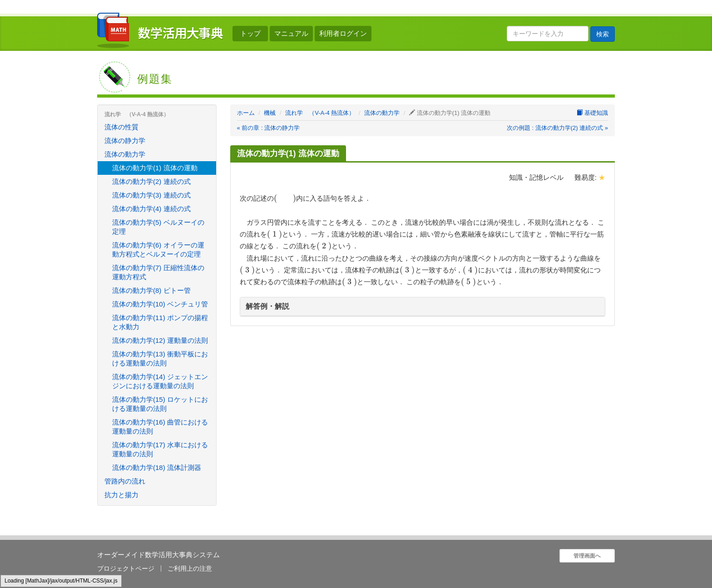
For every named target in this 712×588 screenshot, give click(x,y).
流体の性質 (121, 127)
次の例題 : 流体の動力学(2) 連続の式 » (557, 128)
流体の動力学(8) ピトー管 (151, 290)
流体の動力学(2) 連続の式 (151, 181)
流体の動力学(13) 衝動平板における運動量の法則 (160, 358)
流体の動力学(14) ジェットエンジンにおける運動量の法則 (160, 381)
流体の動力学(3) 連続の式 (151, 195)
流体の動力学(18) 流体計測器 (157, 467)
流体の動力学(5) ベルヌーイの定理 (158, 227)
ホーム (246, 113)
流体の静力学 (125, 141)
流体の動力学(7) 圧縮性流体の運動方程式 (158, 272)
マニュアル (291, 33)
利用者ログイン (343, 33)
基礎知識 (592, 113)
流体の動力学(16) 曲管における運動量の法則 (160, 427)
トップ (250, 33)
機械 (270, 113)
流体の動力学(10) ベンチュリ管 (160, 304)
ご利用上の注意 (190, 568)
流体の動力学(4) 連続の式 (151, 209)
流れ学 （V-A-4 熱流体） (320, 113)
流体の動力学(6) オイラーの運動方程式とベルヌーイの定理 (158, 250)
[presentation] (285, 198)
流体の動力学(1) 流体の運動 (155, 168)
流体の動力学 (382, 113)
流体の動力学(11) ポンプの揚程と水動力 (160, 322)
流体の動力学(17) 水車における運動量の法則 (160, 449)
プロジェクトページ (126, 568)
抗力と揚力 (121, 495)
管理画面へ (587, 556)
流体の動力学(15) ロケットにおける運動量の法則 (160, 404)
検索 (603, 34)
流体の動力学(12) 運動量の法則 (160, 340)
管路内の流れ (125, 481)
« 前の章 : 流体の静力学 (269, 128)
